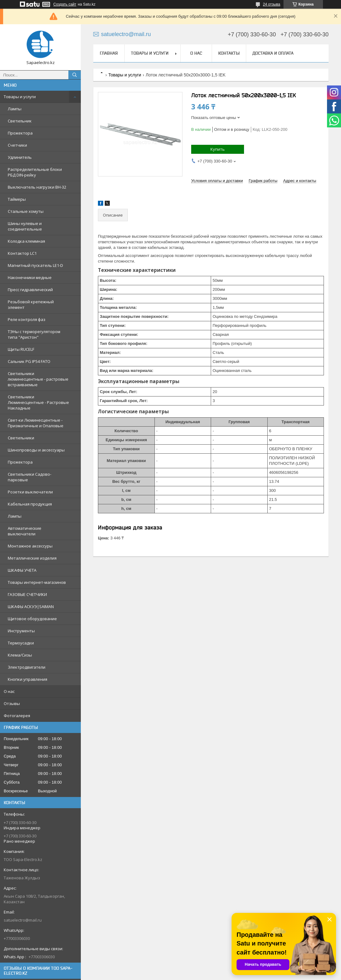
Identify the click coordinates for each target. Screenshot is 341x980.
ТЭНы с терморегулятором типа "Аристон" (34, 334)
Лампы (15, 109)
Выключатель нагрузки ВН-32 (37, 187)
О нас (9, 691)
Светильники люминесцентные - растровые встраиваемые (38, 379)
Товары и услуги (20, 97)
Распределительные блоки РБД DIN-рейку (35, 172)
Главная (109, 53)
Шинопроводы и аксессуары (36, 450)
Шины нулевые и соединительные (25, 226)
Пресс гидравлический (30, 290)
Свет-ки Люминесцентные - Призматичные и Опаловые (36, 423)
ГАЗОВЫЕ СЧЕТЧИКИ (27, 594)
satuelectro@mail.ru (23, 920)
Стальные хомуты (26, 211)
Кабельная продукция (30, 504)
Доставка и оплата (273, 53)
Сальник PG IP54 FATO (29, 361)
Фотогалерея (17, 716)
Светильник (20, 121)
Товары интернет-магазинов (37, 582)
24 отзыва (272, 4)
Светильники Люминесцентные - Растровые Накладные (38, 402)
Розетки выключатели (30, 492)
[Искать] (75, 75)
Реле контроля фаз (27, 319)
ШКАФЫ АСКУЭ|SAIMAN (31, 607)
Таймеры (17, 199)
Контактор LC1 (22, 253)
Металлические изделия (32, 558)
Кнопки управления (28, 679)
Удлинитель (20, 157)
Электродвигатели (27, 667)
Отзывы (12, 703)
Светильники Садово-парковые (30, 477)
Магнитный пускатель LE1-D (35, 265)
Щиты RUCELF (21, 349)
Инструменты (21, 631)
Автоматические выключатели (25, 531)
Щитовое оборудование (32, 619)
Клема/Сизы (20, 655)
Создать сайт (65, 4)
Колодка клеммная (26, 241)
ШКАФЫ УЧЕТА (22, 570)
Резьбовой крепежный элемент (31, 305)
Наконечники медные (30, 277)
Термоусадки (21, 643)
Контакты (229, 53)
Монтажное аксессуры (30, 546)
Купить (218, 149)
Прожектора (20, 133)
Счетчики (17, 145)
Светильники (21, 438)
